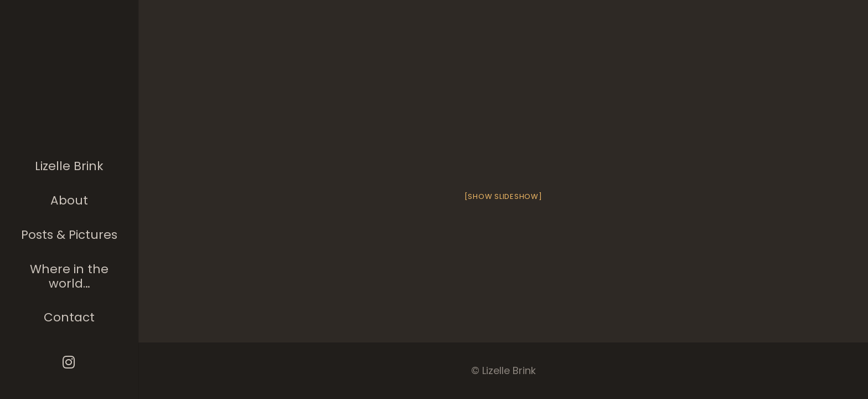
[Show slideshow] (503, 196)
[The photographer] (69, 80)
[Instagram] (69, 362)
